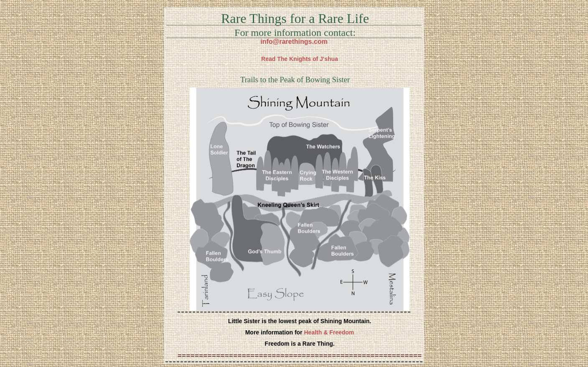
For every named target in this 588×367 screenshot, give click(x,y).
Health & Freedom (329, 332)
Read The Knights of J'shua (300, 59)
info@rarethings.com (294, 42)
